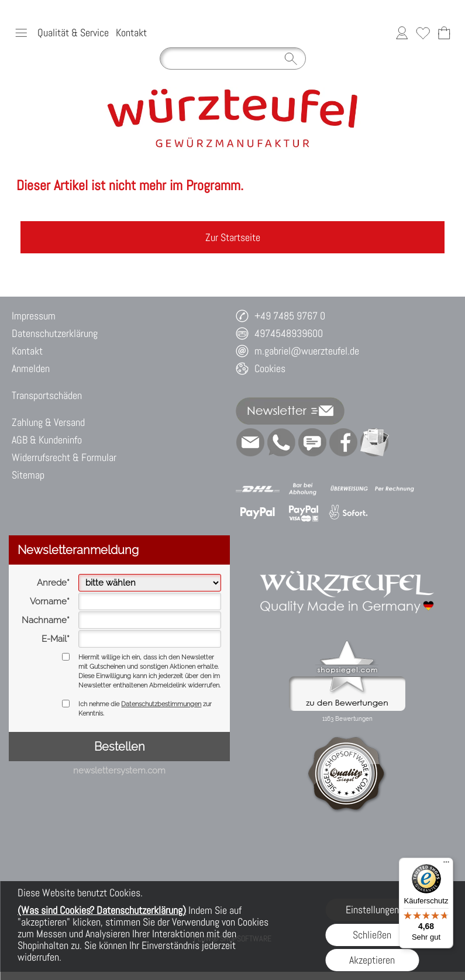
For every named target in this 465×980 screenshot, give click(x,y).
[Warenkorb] (444, 33)
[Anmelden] (402, 33)
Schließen (372, 935)
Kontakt (131, 32)
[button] (21, 33)
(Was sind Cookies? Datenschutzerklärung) (102, 910)
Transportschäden (47, 395)
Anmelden (31, 368)
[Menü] (446, 865)
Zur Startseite (233, 237)
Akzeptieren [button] (372, 960)
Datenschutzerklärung (55, 333)
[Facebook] (343, 442)
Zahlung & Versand (48, 422)
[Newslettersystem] (374, 442)
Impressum (34, 316)
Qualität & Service (73, 32)
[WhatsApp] (281, 442)
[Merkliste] (423, 33)
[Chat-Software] (312, 442)
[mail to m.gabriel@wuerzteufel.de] (250, 442)
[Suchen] (233, 59)
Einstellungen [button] (372, 909)
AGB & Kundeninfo (47, 440)
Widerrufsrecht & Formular (64, 457)
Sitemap (28, 475)
